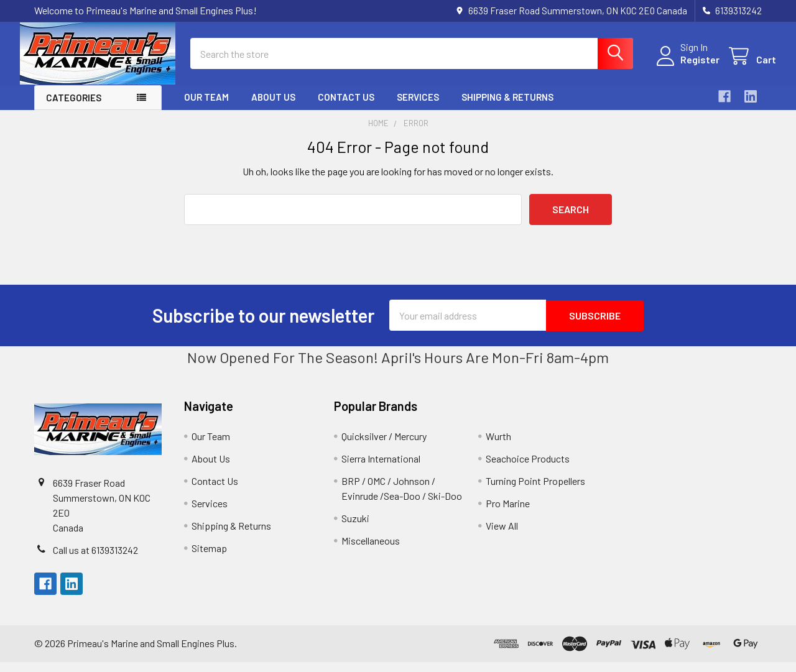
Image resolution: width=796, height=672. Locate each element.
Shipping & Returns (507, 108)
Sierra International (381, 468)
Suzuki (355, 528)
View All (502, 536)
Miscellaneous (371, 550)
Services (418, 108)
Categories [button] (74, 108)
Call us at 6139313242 (95, 560)
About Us (273, 108)
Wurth (498, 446)
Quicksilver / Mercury (384, 446)
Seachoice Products (528, 468)
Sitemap (209, 558)
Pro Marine (508, 513)
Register (686, 67)
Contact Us (346, 108)
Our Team (206, 108)
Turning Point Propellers (535, 491)
